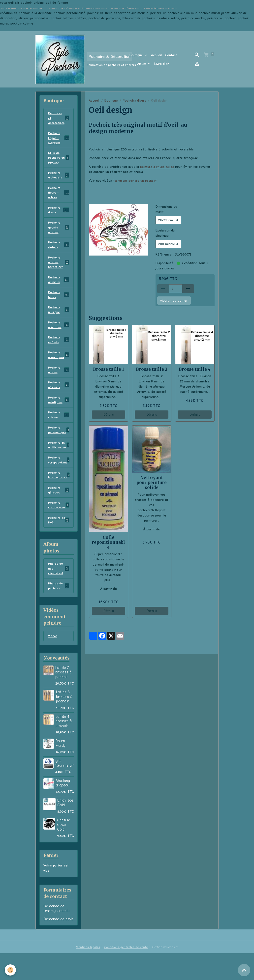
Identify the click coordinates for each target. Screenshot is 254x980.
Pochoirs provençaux (59, 369)
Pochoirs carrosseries (59, 528)
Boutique (137, 55)
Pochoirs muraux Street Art (59, 272)
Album (142, 64)
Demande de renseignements (56, 935)
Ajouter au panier (174, 301)
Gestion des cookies (167, 974)
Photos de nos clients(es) (59, 593)
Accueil (156, 55)
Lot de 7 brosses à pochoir (63, 699)
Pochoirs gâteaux (59, 512)
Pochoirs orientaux (59, 338)
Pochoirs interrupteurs (60, 496)
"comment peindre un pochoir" (136, 181)
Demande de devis (58, 946)
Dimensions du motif (166, 209)
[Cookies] (11, 970)
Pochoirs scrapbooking (60, 480)
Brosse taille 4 (195, 369)
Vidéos (53, 663)
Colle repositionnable (108, 542)
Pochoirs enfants (59, 353)
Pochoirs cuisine (59, 433)
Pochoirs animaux (59, 290)
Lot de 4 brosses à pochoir (64, 748)
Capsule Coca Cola (63, 851)
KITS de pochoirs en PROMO (59, 161)
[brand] (76, 59)
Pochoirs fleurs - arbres (59, 198)
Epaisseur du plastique (165, 233)
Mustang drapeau (63, 809)
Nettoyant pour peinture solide (152, 483)
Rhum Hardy (61, 770)
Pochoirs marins (59, 385)
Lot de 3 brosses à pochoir (64, 723)
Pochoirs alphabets (59, 179)
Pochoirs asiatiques (59, 417)
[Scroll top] (244, 970)
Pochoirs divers (134, 101)
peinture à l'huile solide (157, 167)
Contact (171, 55)
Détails (109, 415)
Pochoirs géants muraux (59, 235)
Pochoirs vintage (59, 253)
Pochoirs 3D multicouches (59, 464)
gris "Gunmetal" (64, 790)
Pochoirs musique (59, 322)
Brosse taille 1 (109, 369)
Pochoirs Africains (59, 401)
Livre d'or (162, 64)
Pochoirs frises (59, 306)
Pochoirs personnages (60, 449)
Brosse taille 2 (152, 369)
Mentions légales (84, 974)
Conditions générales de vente (124, 974)
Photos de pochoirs (59, 612)
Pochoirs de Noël (59, 544)
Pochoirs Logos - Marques (59, 140)
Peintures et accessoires (59, 119)
